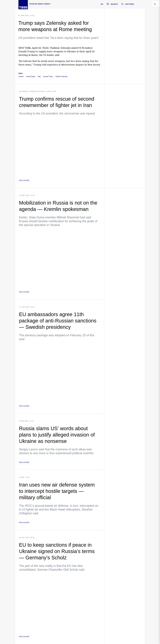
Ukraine (21, 77)
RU (102, 4)
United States (31, 77)
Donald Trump (48, 77)
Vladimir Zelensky (61, 77)
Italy (39, 77)
